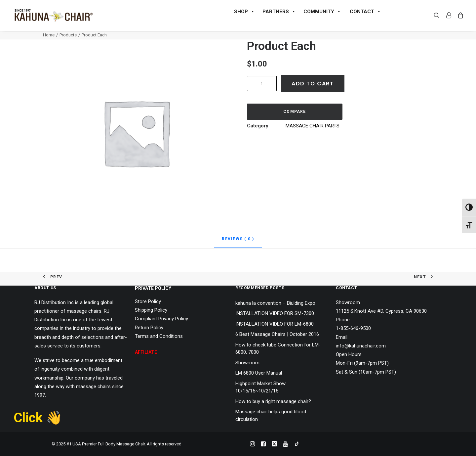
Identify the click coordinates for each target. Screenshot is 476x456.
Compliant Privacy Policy (161, 319)
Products (68, 35)
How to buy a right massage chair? (273, 401)
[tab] (238, 242)
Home (49, 35)
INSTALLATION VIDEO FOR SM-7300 (275, 313)
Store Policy (148, 301)
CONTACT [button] (365, 12)
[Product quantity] (262, 83)
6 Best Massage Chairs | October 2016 (277, 334)
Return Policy (149, 328)
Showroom (247, 363)
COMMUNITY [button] (322, 12)
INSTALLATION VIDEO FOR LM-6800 (275, 324)
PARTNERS (279, 12)
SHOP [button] (244, 12)
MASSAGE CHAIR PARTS (313, 126)
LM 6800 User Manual (259, 373)
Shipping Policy (151, 310)
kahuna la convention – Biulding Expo (275, 303)
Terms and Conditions (159, 336)
